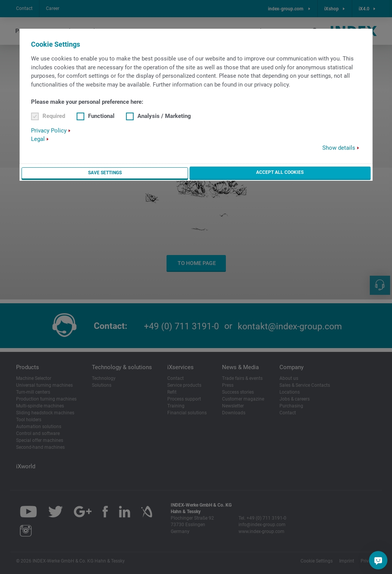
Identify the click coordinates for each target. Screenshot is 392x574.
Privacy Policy (49, 131)
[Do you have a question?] (378, 560)
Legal (38, 140)
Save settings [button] (104, 174)
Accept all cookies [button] (280, 173)
